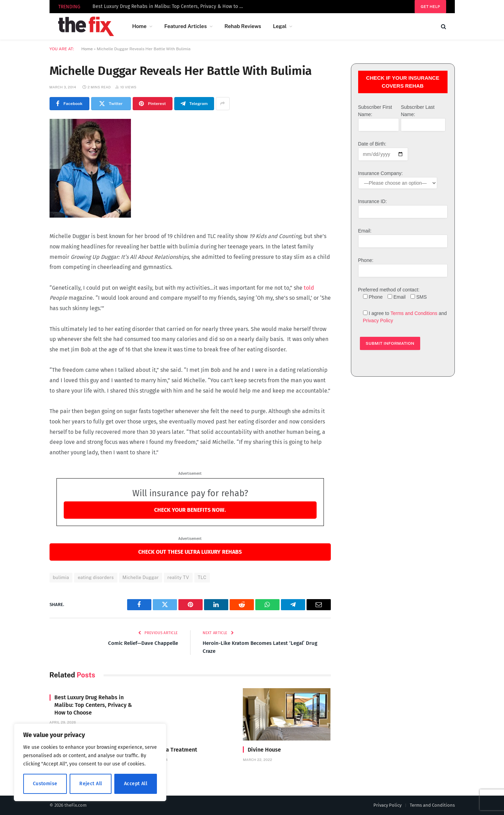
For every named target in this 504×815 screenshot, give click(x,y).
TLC (202, 577)
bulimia (61, 577)
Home (139, 26)
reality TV (178, 577)
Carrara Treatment (174, 750)
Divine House (264, 750)
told (309, 288)
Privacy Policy (378, 321)
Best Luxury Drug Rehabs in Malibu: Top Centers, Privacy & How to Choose (170, 6)
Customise (45, 784)
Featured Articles (185, 26)
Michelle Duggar (141, 577)
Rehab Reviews (243, 26)
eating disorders (96, 577)
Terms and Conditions (414, 313)
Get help (430, 7)
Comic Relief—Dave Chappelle (143, 643)
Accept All (136, 784)
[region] (90, 762)
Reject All (91, 784)
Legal (280, 26)
